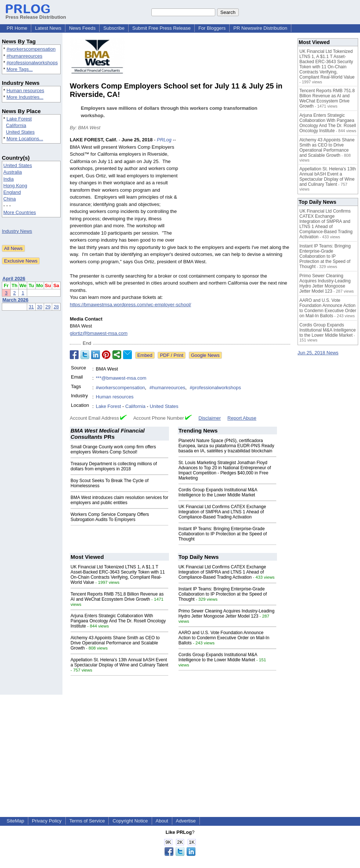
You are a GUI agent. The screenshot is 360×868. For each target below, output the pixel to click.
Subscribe (114, 28)
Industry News (17, 231)
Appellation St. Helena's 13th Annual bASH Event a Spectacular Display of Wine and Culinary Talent (119, 662)
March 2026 (16, 300)
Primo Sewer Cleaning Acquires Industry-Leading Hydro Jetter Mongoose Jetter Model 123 (226, 614)
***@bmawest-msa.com (121, 378)
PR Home (17, 28)
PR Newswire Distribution (260, 28)
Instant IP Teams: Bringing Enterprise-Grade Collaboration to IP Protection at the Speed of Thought (223, 534)
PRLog (164, 140)
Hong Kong (15, 186)
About (162, 821)
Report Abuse (242, 418)
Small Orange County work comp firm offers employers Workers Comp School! (113, 449)
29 (48, 307)
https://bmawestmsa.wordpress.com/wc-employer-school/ (130, 305)
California (16, 125)
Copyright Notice (130, 821)
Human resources (26, 91)
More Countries (20, 212)
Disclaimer (210, 418)
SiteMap (15, 821)
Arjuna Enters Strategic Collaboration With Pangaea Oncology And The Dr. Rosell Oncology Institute (118, 621)
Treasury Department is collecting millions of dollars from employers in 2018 (114, 466)
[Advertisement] (236, 190)
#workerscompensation (31, 49)
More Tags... (20, 69)
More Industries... (25, 97)
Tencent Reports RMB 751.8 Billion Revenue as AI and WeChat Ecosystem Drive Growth (117, 597)
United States (20, 132)
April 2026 (14, 279)
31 (31, 307)
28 (56, 307)
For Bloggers (212, 28)
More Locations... (25, 139)
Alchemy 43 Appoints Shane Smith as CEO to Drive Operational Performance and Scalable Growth (115, 643)
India (8, 179)
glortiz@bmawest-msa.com (99, 333)
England (12, 192)
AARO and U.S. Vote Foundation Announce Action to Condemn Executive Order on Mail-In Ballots (224, 638)
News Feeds (82, 28)
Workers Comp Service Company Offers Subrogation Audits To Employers (110, 517)
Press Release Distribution (36, 14)
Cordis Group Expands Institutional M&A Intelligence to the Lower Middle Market (218, 492)
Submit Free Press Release (161, 28)
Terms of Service (87, 821)
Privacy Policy (47, 821)
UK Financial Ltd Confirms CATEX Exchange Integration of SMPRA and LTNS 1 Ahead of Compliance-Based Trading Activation (222, 512)
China (10, 199)
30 (40, 307)
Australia (13, 172)
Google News (205, 355)
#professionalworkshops (32, 63)
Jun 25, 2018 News (318, 353)
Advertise (186, 821)
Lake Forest (19, 119)
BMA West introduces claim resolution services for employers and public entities (119, 500)
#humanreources (25, 56)
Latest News (48, 28)
